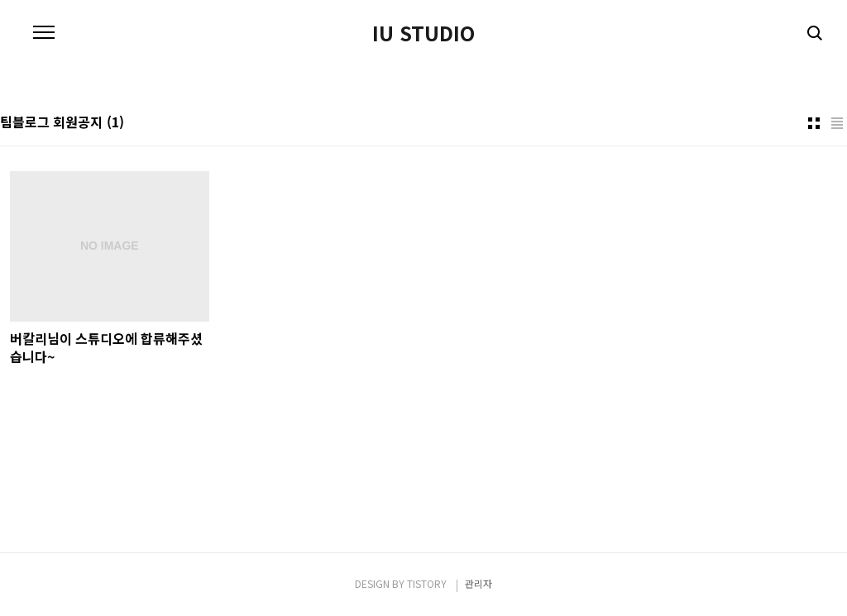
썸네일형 (814, 123)
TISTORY (427, 583)
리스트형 (837, 123)
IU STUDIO (423, 33)
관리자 (479, 583)
